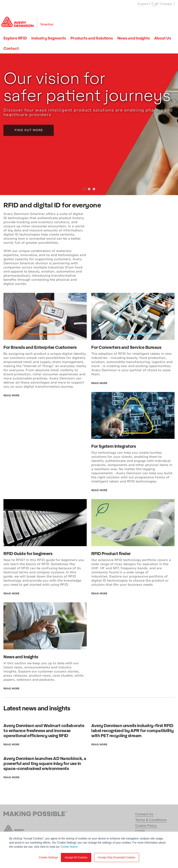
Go (171, 15)
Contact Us (144, 814)
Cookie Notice (69, 847)
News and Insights (133, 38)
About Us (163, 38)
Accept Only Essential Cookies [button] (117, 857)
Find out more (29, 130)
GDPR (140, 831)
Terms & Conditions (151, 820)
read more (11, 396)
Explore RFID (15, 38)
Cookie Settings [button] (49, 857)
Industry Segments (49, 38)
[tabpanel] (89, 124)
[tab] (84, 189)
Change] (166, 4)
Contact (11, 48)
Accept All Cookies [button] (76, 857)
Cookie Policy (146, 826)
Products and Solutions (92, 38)
